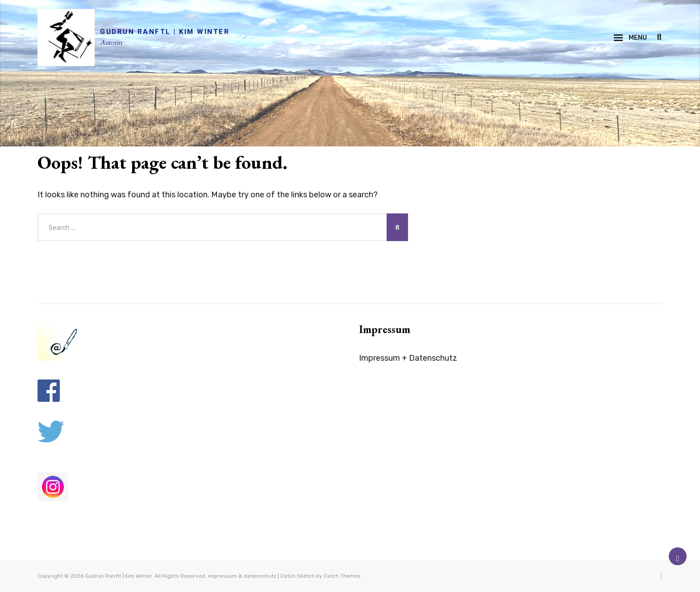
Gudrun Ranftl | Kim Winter (165, 32)
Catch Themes (342, 576)
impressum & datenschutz (242, 576)
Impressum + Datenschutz (408, 358)
